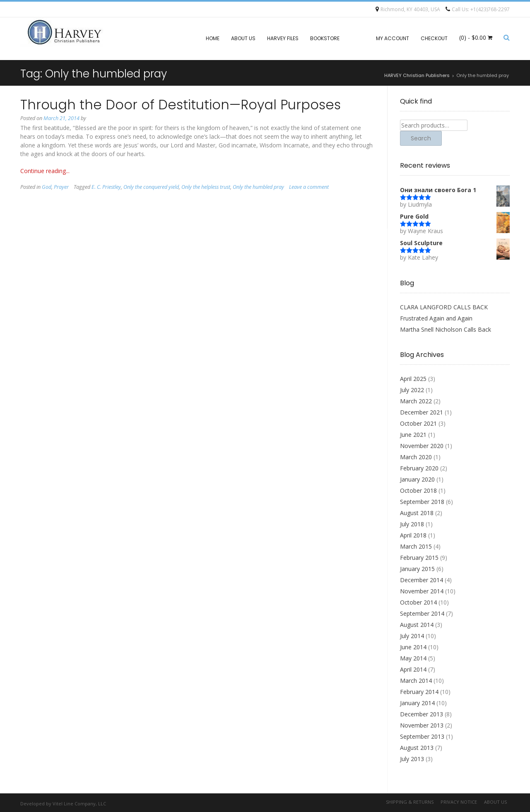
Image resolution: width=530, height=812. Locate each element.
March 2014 (416, 681)
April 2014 (413, 669)
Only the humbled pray (258, 187)
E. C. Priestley (106, 187)
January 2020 (417, 479)
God (47, 187)
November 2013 (422, 725)
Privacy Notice (459, 802)
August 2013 (417, 748)
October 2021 (418, 423)
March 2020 (416, 457)
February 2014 (419, 692)
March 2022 (416, 401)
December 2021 (422, 412)
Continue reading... (45, 171)
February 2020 (419, 468)
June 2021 (413, 435)
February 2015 (419, 558)
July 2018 (412, 524)
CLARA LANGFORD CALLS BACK (444, 307)
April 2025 (413, 379)
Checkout (434, 38)
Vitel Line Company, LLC (79, 804)
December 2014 (422, 580)
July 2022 (412, 390)
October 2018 (418, 490)
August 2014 (417, 625)
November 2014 (422, 591)
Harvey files (283, 38)
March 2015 (416, 546)
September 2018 (422, 502)
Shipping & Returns (410, 802)
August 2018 (417, 513)
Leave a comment (309, 187)
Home (213, 38)
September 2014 (422, 613)
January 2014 (417, 703)
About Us (243, 38)
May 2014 (413, 658)
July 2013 (412, 759)
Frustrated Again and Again (436, 318)
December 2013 (422, 714)
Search (421, 138)
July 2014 (412, 636)
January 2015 (417, 569)
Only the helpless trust (206, 187)
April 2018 (413, 535)
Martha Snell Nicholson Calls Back (446, 329)
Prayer (61, 187)
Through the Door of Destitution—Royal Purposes (181, 105)
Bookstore (325, 38)
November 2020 (422, 446)
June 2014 (413, 647)
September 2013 (422, 736)
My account (393, 38)
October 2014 (418, 602)
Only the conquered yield (151, 187)
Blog (358, 38)
